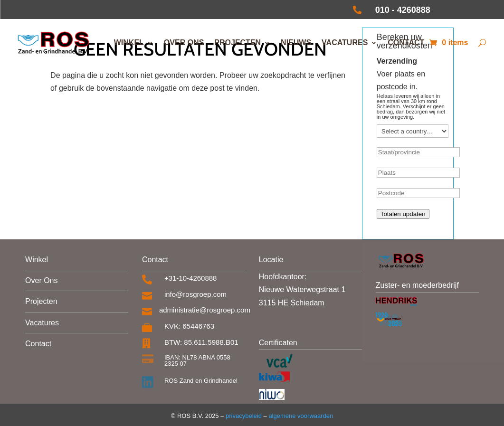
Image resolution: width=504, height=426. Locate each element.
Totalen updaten (403, 214)
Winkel (129, 43)
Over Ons (41, 280)
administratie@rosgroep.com (205, 310)
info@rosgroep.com (195, 294)
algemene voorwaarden (301, 416)
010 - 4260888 (403, 10)
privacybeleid (243, 416)
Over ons (184, 43)
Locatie (271, 260)
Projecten (238, 43)
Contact (406, 43)
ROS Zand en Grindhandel (201, 381)
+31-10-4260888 (191, 278)
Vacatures (345, 43)
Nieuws (296, 43)
